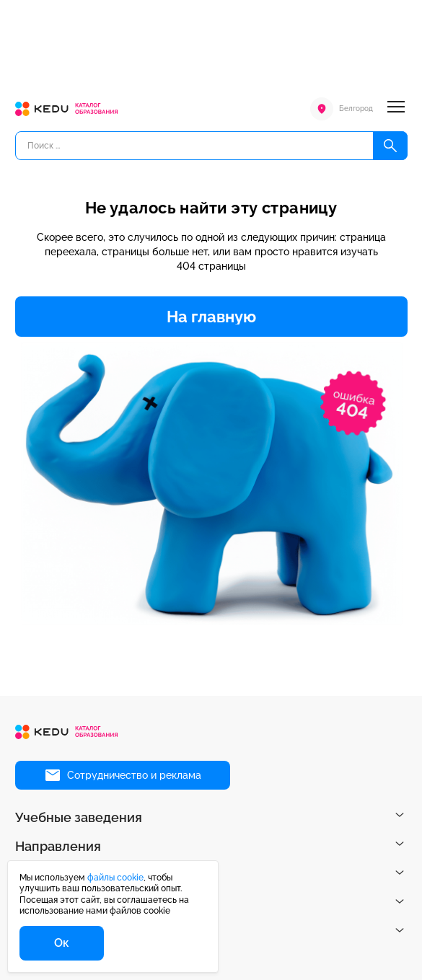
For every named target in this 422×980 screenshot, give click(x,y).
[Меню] (396, 109)
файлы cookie (115, 878)
